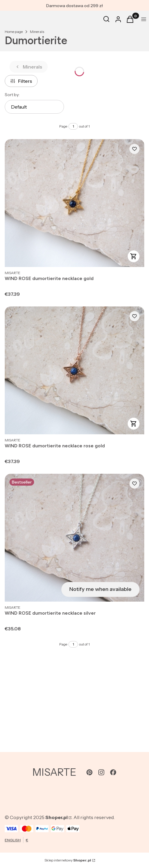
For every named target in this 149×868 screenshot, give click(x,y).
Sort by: (12, 95)
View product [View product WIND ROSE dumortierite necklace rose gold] (134, 424)
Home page (14, 32)
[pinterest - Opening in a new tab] (89, 772)
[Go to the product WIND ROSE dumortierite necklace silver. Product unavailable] (74, 538)
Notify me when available (100, 589)
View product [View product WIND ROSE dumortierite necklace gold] (134, 256)
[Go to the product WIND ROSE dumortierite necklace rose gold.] (74, 370)
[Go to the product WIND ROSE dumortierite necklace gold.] (74, 203)
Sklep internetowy (68, 860)
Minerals (37, 32)
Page (63, 126)
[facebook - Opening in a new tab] (113, 772)
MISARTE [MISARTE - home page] (54, 772)
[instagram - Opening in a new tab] (101, 772)
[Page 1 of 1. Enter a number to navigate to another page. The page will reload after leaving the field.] (73, 126)
